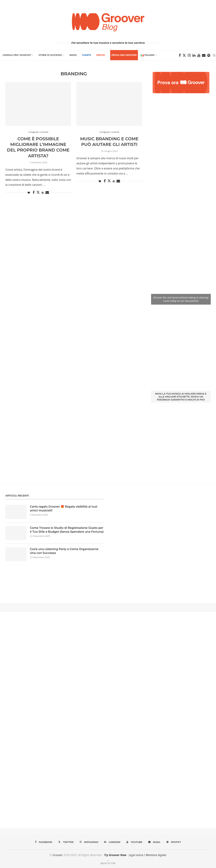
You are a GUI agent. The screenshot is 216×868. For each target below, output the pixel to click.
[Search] (214, 55)
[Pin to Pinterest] (43, 193)
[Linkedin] (194, 55)
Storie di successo (50, 55)
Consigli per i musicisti (17, 55)
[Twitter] (184, 55)
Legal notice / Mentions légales (147, 855)
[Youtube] (199, 55)
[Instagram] (189, 55)
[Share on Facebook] (34, 193)
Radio (73, 55)
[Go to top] (108, 863)
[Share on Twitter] (38, 192)
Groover (58, 855)
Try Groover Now (115, 855)
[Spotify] (209, 55)
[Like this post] (29, 193)
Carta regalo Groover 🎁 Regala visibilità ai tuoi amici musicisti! (64, 509)
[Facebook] (180, 55)
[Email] (204, 55)
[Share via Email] (47, 193)
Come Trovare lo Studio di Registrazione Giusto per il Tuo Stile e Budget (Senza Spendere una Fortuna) (67, 530)
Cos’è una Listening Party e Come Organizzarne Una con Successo (64, 551)
